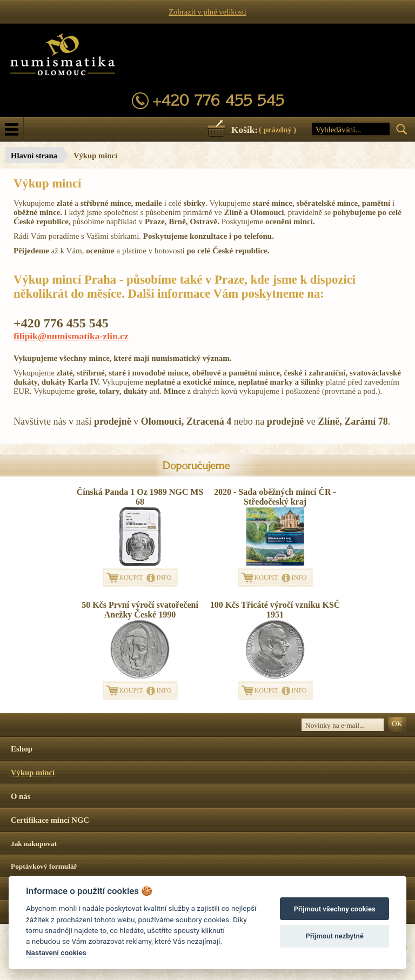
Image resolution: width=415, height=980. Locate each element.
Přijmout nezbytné (335, 936)
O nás (21, 796)
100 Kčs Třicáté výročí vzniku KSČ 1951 (275, 610)
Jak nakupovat (34, 844)
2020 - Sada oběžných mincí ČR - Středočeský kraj (275, 497)
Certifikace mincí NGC (50, 820)
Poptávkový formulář (44, 866)
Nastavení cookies (56, 952)
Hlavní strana (34, 156)
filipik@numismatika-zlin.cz (71, 336)
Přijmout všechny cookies (335, 909)
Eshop (22, 749)
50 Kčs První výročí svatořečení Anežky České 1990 (140, 610)
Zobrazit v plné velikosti (207, 12)
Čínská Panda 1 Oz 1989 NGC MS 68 (140, 497)
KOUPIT (131, 578)
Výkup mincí (33, 773)
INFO (164, 578)
